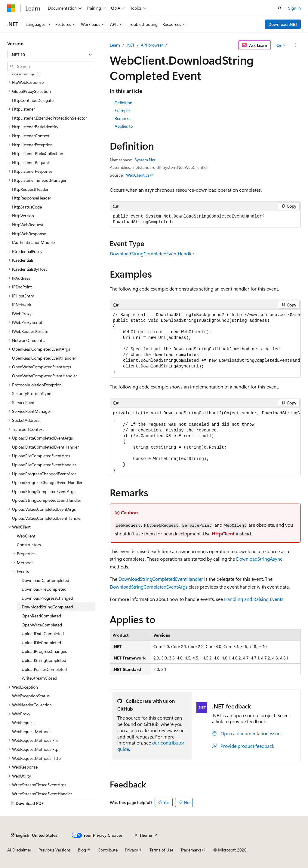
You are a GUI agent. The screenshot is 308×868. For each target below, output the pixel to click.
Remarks (122, 118)
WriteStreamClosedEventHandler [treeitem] (42, 794)
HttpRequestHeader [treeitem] (30, 189)
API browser (152, 45)
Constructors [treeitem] (29, 545)
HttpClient (223, 533)
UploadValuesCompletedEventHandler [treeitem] (47, 518)
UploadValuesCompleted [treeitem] (44, 669)
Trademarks (191, 850)
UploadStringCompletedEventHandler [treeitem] (47, 500)
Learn (115, 45)
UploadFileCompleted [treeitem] (41, 643)
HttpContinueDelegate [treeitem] (33, 100)
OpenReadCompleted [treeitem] (41, 616)
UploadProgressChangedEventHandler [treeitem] (47, 482)
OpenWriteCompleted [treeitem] (42, 625)
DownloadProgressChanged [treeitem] (47, 598)
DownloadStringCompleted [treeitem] (47, 607)
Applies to (124, 126)
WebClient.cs (138, 175)
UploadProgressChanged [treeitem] (45, 651)
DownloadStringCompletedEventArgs (149, 587)
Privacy (131, 850)
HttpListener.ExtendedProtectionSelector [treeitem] (49, 118)
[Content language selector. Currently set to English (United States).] (35, 835)
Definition (123, 103)
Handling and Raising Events (254, 599)
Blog (82, 850)
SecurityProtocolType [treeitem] (32, 393)
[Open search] (280, 8)
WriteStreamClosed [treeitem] (39, 678)
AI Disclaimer (19, 850)
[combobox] (51, 55)
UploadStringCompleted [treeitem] (44, 660)
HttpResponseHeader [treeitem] (32, 198)
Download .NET (283, 24)
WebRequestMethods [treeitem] (32, 731)
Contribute (108, 850)
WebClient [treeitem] (26, 536)
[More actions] (296, 45)
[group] (205, 344)
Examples (123, 110)
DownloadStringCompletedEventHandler (152, 253)
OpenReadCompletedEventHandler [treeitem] (44, 358)
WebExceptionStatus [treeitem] (31, 696)
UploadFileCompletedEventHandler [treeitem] (44, 465)
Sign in (294, 8)
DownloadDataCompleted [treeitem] (45, 580)
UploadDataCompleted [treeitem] (43, 633)
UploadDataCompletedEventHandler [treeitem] (45, 447)
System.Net (145, 160)
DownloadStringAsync (259, 559)
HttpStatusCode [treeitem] (27, 207)
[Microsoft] (11, 8)
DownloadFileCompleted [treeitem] (44, 589)
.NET (130, 45)
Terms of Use (161, 850)
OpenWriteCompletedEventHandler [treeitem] (45, 376)
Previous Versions (55, 850)
